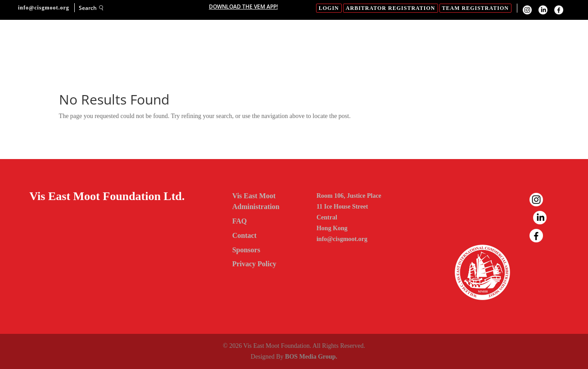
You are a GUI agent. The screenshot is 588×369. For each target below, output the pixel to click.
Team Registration (475, 8)
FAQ (466, 43)
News (437, 43)
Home (156, 43)
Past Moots (507, 43)
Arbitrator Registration (391, 8)
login (329, 8)
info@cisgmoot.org (342, 239)
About (190, 43)
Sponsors (242, 43)
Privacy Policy (254, 264)
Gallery (390, 43)
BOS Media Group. (311, 357)
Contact (162, 70)
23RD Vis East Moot (312, 43)
